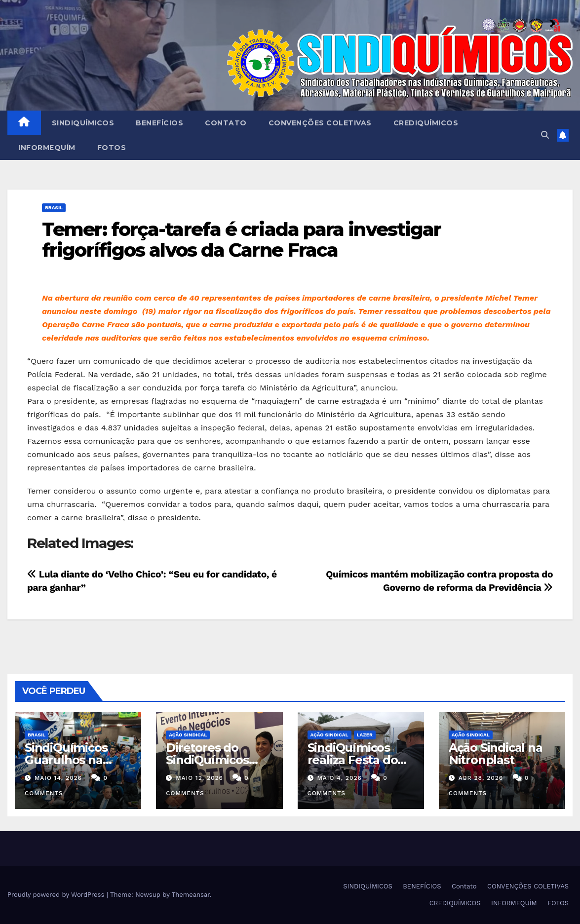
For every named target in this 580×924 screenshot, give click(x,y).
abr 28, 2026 (481, 778)
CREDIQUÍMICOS (426, 123)
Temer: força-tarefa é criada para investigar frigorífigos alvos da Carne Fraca (241, 240)
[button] (545, 135)
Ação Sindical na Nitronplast (496, 754)
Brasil (54, 208)
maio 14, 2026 (58, 778)
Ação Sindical (188, 735)
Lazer (365, 735)
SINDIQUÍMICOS (83, 123)
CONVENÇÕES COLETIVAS (320, 123)
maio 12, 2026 (199, 778)
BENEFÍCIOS (159, 123)
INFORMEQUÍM (47, 148)
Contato (226, 123)
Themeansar (191, 895)
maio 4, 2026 (339, 778)
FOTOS (112, 148)
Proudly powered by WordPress (57, 895)
